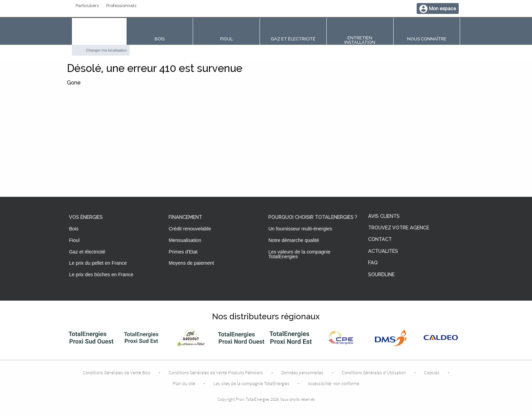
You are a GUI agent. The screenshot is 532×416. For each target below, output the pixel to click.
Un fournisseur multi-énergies (300, 229)
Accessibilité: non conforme (334, 383)
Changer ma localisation (107, 50)
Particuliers (87, 6)
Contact (380, 239)
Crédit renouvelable (190, 229)
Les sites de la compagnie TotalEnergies (251, 383)
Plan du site (184, 383)
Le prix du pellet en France (98, 263)
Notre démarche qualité (294, 240)
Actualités (383, 251)
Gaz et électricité (87, 252)
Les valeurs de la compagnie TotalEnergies (299, 254)
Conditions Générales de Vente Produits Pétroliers (216, 373)
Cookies (432, 373)
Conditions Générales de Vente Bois (117, 373)
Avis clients (384, 216)
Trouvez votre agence (399, 228)
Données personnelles (302, 373)
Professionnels (121, 6)
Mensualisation (185, 240)
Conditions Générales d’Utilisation (374, 373)
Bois (74, 229)
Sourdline (381, 275)
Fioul (74, 240)
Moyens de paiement (191, 263)
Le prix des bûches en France (101, 275)
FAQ (373, 263)
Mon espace (442, 8)
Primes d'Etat (183, 252)
